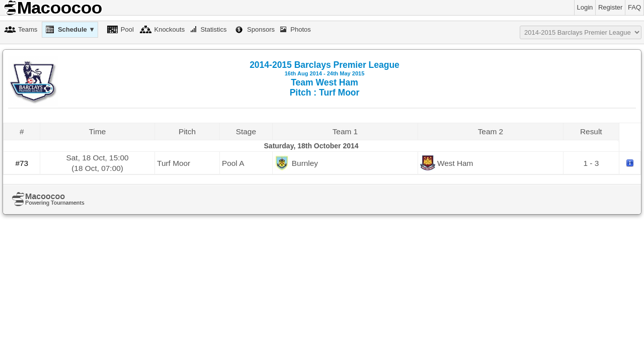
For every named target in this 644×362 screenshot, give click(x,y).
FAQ (634, 7)
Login (585, 7)
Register (610, 7)
